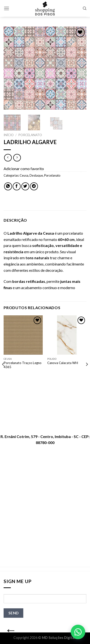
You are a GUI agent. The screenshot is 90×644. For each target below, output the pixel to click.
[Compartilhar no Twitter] (25, 186)
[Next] (87, 374)
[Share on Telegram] (34, 186)
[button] (78, 632)
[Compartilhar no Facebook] (17, 186)
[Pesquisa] (85, 8)
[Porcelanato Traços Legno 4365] (23, 335)
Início (9, 135)
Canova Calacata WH (63, 363)
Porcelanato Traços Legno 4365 (23, 365)
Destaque (36, 175)
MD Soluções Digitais (59, 638)
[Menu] (6, 8)
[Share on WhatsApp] (8, 186)
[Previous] (3, 374)
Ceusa (24, 175)
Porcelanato (30, 135)
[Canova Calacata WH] (67, 335)
